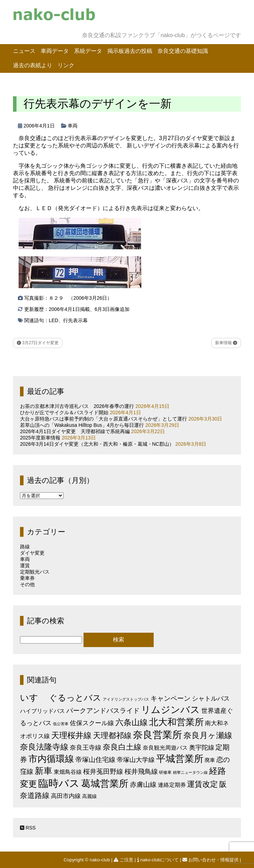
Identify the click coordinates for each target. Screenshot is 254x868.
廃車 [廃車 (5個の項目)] (210, 760)
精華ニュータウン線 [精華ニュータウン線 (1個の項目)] (190, 772)
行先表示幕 (75, 320)
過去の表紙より (33, 65)
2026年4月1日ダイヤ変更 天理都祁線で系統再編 (75, 431)
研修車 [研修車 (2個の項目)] (165, 772)
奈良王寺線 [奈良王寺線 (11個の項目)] (86, 747)
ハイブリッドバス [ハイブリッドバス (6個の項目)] (42, 711)
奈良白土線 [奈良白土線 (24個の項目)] (122, 747)
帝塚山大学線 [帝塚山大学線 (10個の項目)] (136, 760)
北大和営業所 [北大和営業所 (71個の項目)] (176, 722)
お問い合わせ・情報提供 (211, 860)
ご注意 (124, 860)
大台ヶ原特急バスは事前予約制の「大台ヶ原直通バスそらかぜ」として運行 (103, 419)
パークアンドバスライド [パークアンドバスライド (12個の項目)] (103, 711)
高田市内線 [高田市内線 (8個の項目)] (66, 796)
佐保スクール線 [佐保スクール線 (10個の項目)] (92, 723)
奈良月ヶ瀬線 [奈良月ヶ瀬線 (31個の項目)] (208, 735)
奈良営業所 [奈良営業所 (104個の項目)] (158, 735)
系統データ (88, 51)
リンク (66, 65)
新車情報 (226, 343)
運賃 (25, 565)
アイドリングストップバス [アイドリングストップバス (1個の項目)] (126, 699)
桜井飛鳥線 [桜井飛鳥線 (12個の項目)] (141, 772)
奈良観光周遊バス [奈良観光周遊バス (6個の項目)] (165, 748)
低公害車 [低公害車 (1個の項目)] (61, 724)
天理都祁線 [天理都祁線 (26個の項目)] (112, 735)
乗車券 (27, 578)
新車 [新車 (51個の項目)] (44, 771)
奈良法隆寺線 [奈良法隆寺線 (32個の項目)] (44, 747)
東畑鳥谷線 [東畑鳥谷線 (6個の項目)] (68, 772)
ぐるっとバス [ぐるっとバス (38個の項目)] (75, 698)
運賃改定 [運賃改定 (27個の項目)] (202, 784)
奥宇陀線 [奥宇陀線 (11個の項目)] (202, 747)
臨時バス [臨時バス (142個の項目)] (59, 783)
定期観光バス (35, 572)
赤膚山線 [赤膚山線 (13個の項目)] (143, 784)
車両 (73, 126)
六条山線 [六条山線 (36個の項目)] (132, 722)
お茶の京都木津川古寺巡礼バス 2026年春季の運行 (77, 406)
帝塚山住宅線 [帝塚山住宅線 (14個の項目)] (95, 759)
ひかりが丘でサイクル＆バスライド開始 (64, 412)
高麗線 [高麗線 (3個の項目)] (89, 796)
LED (54, 320)
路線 (25, 547)
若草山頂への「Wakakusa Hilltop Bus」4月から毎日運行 (82, 425)
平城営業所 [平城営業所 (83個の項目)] (180, 759)
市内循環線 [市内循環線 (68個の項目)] (51, 759)
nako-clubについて (159, 860)
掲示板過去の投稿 (130, 51)
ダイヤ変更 (32, 553)
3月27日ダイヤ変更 (38, 343)
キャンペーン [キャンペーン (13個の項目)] (171, 698)
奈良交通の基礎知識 (183, 51)
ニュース (24, 51)
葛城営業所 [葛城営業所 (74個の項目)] (105, 784)
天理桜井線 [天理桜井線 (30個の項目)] (71, 735)
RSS (28, 828)
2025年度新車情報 (40, 438)
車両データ (55, 51)
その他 (27, 584)
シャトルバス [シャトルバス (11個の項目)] (211, 698)
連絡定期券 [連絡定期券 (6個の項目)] (172, 785)
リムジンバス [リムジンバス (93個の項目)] (171, 710)
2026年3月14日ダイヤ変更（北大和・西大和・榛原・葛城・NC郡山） (97, 444)
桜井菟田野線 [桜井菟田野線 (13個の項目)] (103, 772)
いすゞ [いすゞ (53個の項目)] (34, 697)
